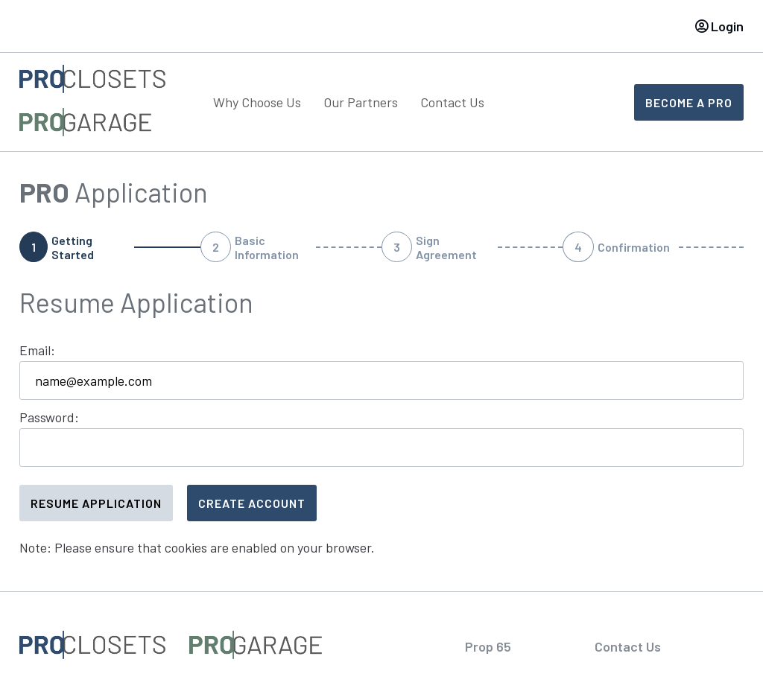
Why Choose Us (257, 102)
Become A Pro (689, 102)
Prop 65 (488, 646)
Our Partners (361, 102)
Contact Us (452, 102)
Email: (37, 350)
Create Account (252, 503)
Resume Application (96, 503)
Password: (49, 417)
